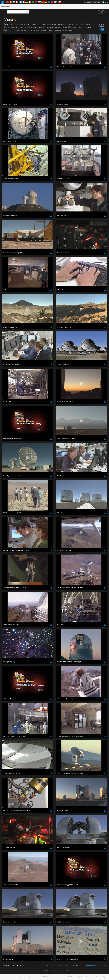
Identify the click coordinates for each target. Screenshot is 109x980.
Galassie (42, 27)
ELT (81, 24)
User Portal (97, 2)
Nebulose (73, 27)
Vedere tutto (10, 24)
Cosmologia (74, 24)
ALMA (35, 24)
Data (102, 29)
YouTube (5, 257)
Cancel (17, 335)
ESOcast (87, 24)
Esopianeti (15, 27)
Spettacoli (24, 27)
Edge (8, 300)
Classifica (101, 27)
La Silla (65, 27)
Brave (8, 296)
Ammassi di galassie (54, 27)
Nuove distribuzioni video (63, 30)
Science (90, 2)
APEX (40, 24)
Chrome (9, 298)
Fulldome (33, 27)
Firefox (8, 302)
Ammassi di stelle (40, 30)
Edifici (89, 27)
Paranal (82, 27)
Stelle (50, 30)
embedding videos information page (49, 261)
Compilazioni (63, 24)
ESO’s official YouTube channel (50, 257)
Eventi (7, 27)
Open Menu (7, 7)
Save (7, 335)
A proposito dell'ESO (23, 24)
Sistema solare (26, 30)
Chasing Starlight (50, 24)
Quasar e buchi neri (12, 30)
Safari (8, 304)
